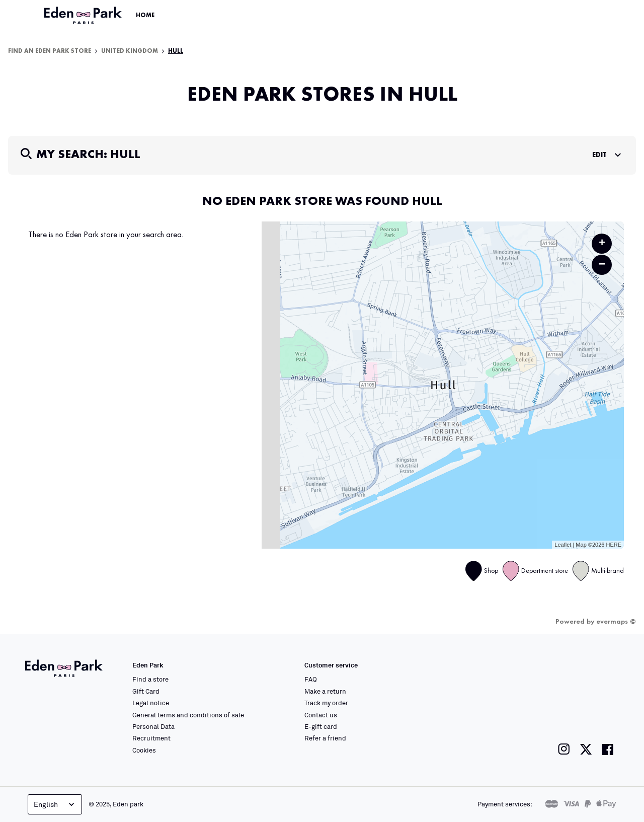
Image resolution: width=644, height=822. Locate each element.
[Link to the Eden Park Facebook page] (608, 749)
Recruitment (151, 738)
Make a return (325, 691)
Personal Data (153, 726)
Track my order (326, 703)
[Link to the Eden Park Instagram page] (564, 749)
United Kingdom (130, 51)
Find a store (150, 679)
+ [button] (602, 244)
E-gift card (321, 726)
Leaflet (563, 545)
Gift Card (146, 691)
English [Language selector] (55, 804)
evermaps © (616, 622)
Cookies (144, 750)
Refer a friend (325, 738)
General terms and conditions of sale (188, 715)
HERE (614, 545)
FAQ (311, 679)
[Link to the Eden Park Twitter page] (586, 749)
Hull (176, 51)
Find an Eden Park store (50, 51)
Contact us (321, 715)
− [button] (602, 265)
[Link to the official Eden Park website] (84, 16)
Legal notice (151, 703)
